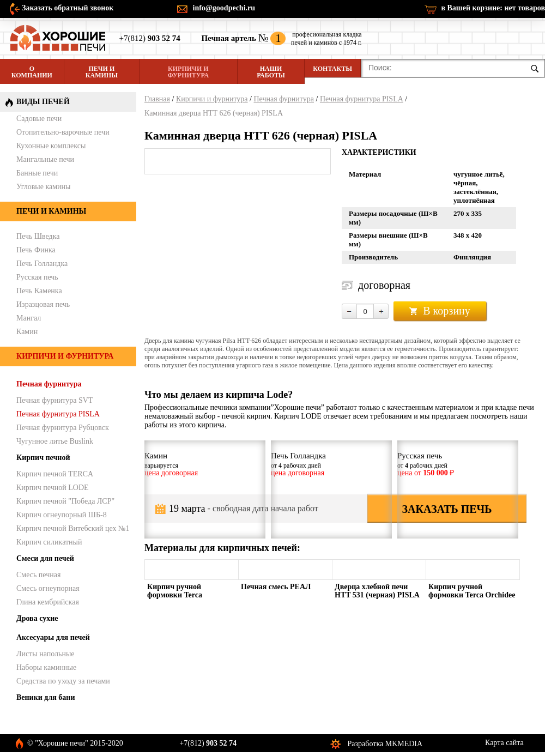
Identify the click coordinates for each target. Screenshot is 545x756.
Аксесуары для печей (53, 637)
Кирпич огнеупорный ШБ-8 (62, 515)
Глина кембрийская (48, 602)
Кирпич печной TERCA (55, 474)
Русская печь (37, 277)
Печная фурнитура (284, 99)
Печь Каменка (39, 291)
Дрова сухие (37, 618)
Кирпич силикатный (49, 542)
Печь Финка (36, 250)
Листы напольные (46, 654)
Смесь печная (38, 575)
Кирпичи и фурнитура (188, 72)
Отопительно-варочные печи (63, 132)
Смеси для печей (45, 558)
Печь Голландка (42, 264)
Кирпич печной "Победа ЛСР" (65, 501)
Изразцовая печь (43, 304)
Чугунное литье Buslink (55, 441)
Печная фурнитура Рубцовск (63, 428)
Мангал (29, 318)
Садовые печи (39, 119)
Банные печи (37, 173)
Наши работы (271, 72)
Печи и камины (102, 72)
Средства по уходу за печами (63, 681)
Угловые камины (43, 187)
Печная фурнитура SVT (55, 400)
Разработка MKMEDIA (385, 744)
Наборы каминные (46, 667)
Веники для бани (46, 697)
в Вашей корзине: (493, 8)
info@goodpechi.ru (224, 8)
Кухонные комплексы (51, 146)
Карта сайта (504, 743)
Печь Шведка (38, 236)
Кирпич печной (43, 458)
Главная (157, 99)
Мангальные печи (45, 159)
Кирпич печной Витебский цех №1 (73, 528)
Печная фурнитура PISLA (362, 99)
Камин (27, 332)
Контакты (332, 69)
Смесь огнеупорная (48, 588)
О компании (32, 72)
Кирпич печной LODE (53, 488)
